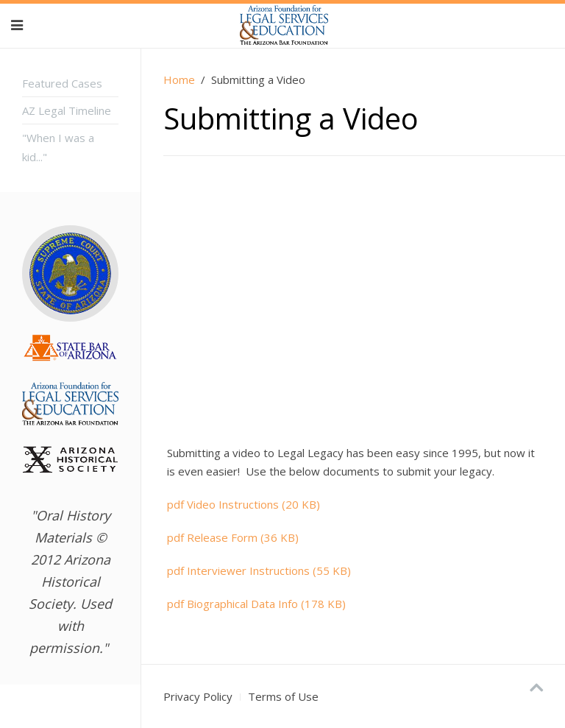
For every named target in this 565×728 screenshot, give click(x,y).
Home (179, 79)
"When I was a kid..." (58, 147)
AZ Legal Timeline (67, 110)
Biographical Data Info (256, 604)
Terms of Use (283, 696)
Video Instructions (244, 504)
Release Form (233, 537)
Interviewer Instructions (259, 570)
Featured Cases (62, 83)
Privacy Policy (198, 696)
